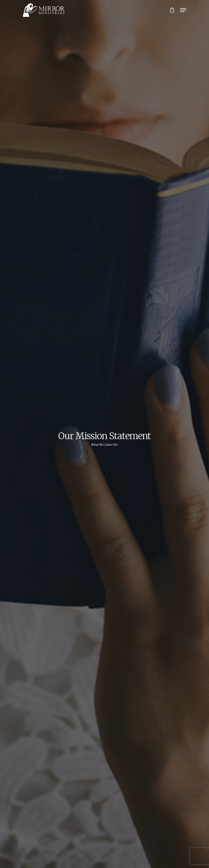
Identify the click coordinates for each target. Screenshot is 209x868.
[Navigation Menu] (183, 10)
